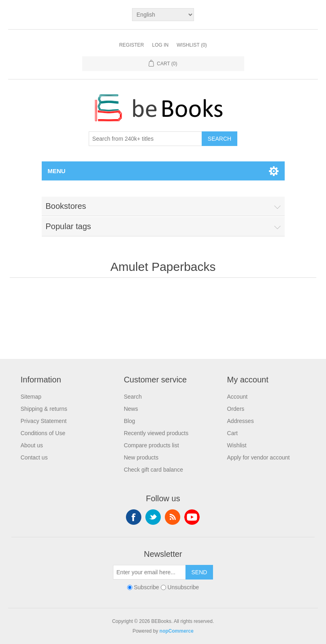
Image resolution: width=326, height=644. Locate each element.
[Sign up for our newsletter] (149, 572)
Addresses (241, 421)
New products (141, 457)
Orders (236, 409)
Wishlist (237, 445)
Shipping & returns (44, 409)
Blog (130, 421)
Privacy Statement (44, 421)
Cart (232, 433)
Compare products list (151, 445)
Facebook (134, 517)
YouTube (192, 517)
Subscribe (146, 587)
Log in (160, 45)
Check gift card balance (153, 470)
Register (131, 45)
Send (199, 572)
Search (219, 139)
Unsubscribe (183, 587)
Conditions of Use (43, 433)
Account (238, 397)
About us (32, 445)
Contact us (34, 457)
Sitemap (31, 397)
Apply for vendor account (259, 457)
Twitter (153, 517)
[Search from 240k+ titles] (145, 139)
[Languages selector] (163, 15)
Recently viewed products (156, 433)
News (131, 409)
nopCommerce (177, 631)
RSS (173, 517)
